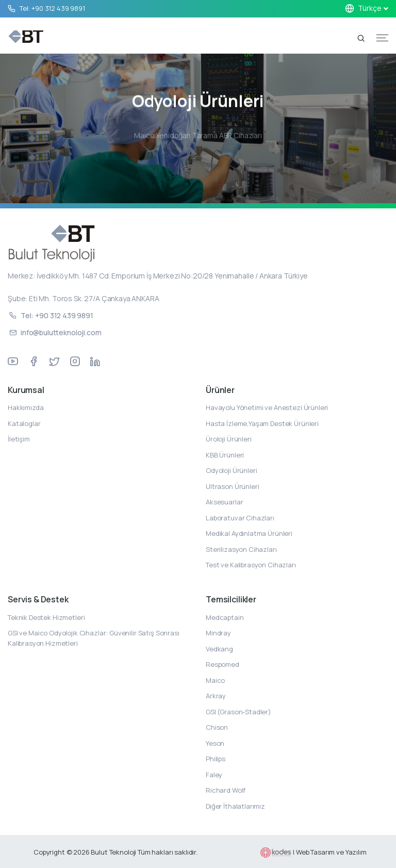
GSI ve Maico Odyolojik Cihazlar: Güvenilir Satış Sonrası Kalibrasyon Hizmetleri (94, 638)
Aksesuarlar (224, 502)
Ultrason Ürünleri (232, 486)
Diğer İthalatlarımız (235, 806)
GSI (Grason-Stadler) (238, 712)
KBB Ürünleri (225, 455)
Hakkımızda (26, 407)
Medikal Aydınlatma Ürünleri (249, 533)
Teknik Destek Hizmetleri (46, 617)
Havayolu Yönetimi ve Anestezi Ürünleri (267, 407)
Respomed (222, 664)
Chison (217, 727)
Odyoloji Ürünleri (231, 470)
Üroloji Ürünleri (229, 439)
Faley (214, 775)
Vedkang (219, 649)
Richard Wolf (226, 790)
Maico (215, 680)
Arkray (216, 696)
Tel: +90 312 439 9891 (52, 8)
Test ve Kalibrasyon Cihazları (251, 565)
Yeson (215, 743)
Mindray (218, 633)
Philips (216, 759)
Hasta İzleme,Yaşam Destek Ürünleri (262, 423)
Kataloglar (24, 423)
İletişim (19, 439)
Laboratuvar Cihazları (240, 518)
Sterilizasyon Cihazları (241, 549)
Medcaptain (225, 617)
